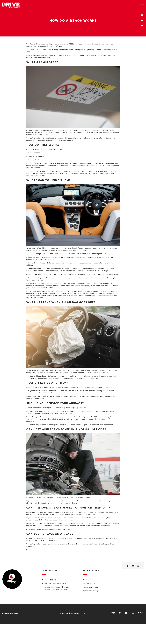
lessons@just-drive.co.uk (56, 584)
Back (28, 550)
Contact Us (88, 580)
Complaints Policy (91, 591)
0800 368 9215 (51, 580)
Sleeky (15, 613)
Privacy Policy (89, 584)
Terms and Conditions (92, 587)
